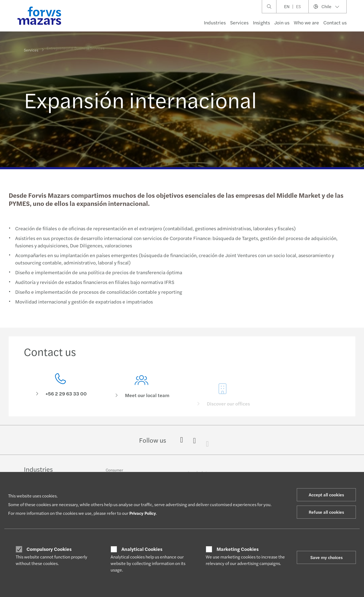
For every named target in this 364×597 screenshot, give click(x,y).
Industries (215, 22)
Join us (282, 22)
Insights (261, 22)
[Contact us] (60, 386)
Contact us (335, 22)
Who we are (306, 22)
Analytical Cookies (142, 549)
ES (298, 6)
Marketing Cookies (238, 549)
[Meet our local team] (141, 394)
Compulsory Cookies (49, 549)
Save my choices (326, 557)
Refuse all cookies (326, 512)
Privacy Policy (143, 513)
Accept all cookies (326, 495)
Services (239, 22)
